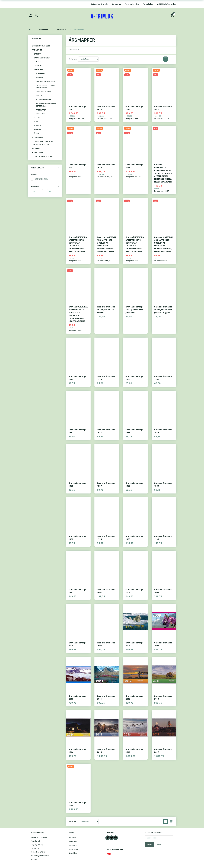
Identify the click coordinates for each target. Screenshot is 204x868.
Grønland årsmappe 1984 (134, 431)
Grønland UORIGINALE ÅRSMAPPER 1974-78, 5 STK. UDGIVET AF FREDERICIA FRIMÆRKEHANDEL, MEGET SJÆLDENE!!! (163, 173)
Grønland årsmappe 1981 (163, 378)
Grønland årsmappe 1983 (106, 431)
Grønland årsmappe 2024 (106, 108)
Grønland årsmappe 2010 (77, 697)
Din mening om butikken (40, 855)
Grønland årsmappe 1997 (77, 591)
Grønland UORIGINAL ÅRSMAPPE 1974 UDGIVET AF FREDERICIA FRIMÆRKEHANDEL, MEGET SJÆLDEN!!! (78, 244)
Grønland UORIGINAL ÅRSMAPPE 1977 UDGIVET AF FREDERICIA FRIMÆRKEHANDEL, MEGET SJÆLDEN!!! (164, 244)
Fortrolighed (148, 4)
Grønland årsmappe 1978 (77, 378)
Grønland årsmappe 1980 (134, 378)
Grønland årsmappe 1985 (163, 431)
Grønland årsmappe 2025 (77, 108)
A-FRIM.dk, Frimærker (167, 4)
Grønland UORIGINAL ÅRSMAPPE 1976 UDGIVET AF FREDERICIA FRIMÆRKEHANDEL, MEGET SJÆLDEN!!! (135, 244)
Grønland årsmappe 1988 (134, 484)
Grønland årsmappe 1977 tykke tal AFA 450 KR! (106, 309)
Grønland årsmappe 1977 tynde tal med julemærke (134, 309)
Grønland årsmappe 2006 (77, 644)
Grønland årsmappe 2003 (134, 591)
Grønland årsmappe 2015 (106, 751)
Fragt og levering (132, 4)
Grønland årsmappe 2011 (106, 697)
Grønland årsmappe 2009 (163, 644)
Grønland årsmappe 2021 (77, 166)
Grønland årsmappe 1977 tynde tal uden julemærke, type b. (163, 309)
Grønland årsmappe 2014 (77, 751)
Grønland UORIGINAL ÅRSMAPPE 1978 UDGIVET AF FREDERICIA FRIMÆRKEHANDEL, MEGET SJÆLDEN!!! (78, 314)
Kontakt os (116, 4)
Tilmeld (150, 844)
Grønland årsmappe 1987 (106, 484)
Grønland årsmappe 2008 (134, 644)
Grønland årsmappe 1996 (163, 538)
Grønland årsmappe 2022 (163, 108)
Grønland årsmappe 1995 (134, 538)
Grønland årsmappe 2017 (163, 751)
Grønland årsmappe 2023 (134, 108)
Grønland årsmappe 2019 (134, 166)
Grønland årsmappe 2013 (163, 697)
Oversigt (34, 859)
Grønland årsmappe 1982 (77, 431)
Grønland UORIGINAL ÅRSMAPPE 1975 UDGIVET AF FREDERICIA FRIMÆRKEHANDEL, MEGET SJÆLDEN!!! (107, 244)
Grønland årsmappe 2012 (134, 697)
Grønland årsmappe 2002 (106, 591)
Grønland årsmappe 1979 (106, 378)
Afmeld (159, 844)
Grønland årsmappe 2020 (106, 166)
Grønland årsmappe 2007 (106, 644)
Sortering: (73, 59)
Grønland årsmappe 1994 (106, 538)
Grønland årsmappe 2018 (77, 804)
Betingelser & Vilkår (99, 4)
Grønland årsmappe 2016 (134, 751)
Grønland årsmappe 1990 (77, 538)
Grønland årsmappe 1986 (77, 484)
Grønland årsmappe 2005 (163, 591)
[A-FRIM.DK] (102, 17)
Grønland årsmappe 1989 (163, 484)
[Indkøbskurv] (173, 15)
